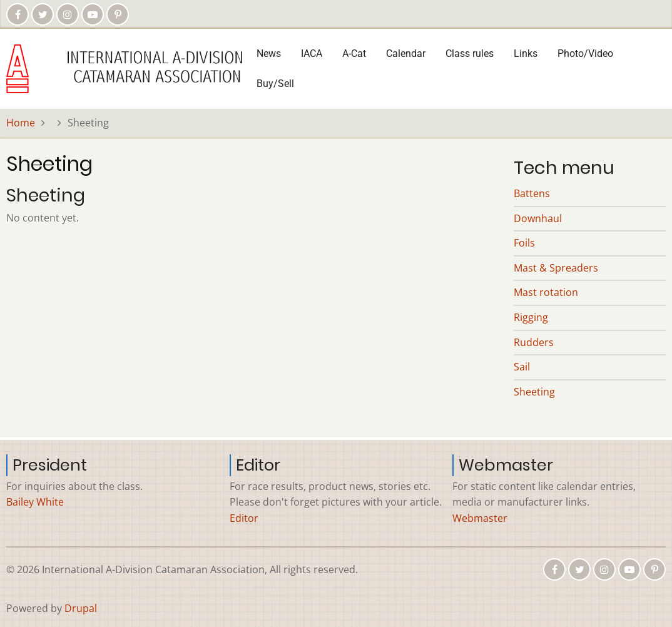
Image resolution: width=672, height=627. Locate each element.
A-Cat (354, 54)
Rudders (534, 342)
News (269, 54)
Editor (244, 518)
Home (21, 123)
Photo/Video (585, 54)
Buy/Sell (275, 84)
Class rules (470, 54)
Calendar (406, 54)
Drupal (81, 608)
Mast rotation (546, 292)
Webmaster (480, 518)
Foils (524, 243)
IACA (312, 54)
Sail (522, 367)
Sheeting (534, 392)
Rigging (531, 317)
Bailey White (35, 502)
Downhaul (538, 218)
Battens (532, 193)
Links (526, 54)
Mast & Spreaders (556, 268)
